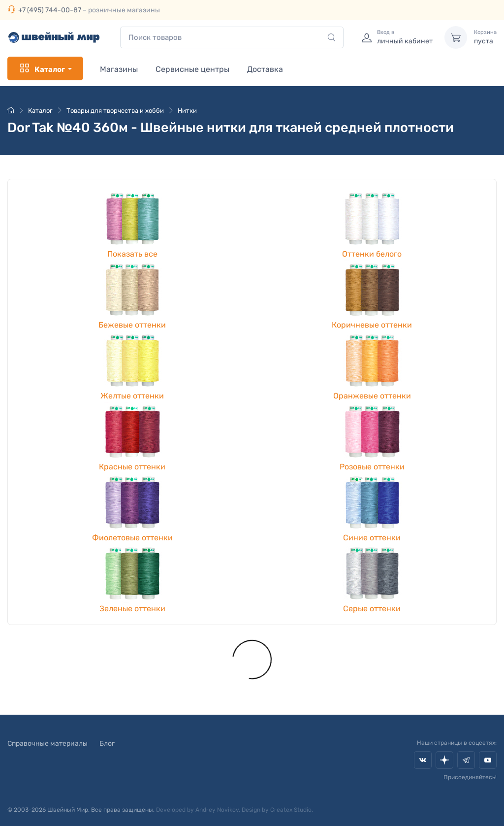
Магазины (119, 69)
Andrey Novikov (217, 810)
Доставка (265, 69)
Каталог (42, 68)
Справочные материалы (47, 743)
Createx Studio (291, 810)
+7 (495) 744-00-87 (50, 10)
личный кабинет (405, 37)
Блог (107, 743)
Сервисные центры (192, 69)
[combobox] (232, 38)
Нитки (187, 111)
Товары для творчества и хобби (115, 111)
